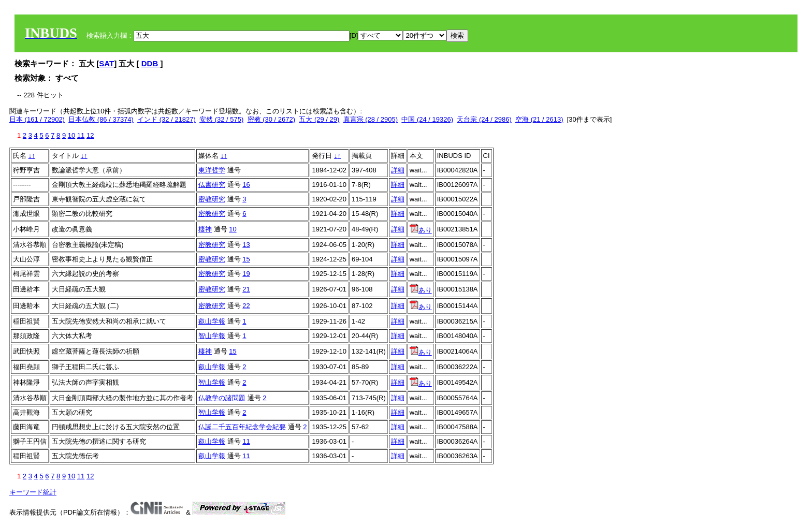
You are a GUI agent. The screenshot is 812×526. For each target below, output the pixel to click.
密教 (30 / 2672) (272, 119)
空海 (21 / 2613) (539, 119)
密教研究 (212, 199)
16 (246, 185)
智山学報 (212, 336)
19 (246, 274)
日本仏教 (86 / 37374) (101, 119)
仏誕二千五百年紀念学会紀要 (242, 427)
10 (71, 135)
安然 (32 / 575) (221, 119)
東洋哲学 (212, 170)
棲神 (205, 229)
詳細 (398, 170)
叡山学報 (212, 321)
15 (246, 259)
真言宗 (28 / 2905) (371, 119)
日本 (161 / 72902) (37, 119)
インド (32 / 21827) (166, 119)
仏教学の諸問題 (222, 398)
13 (246, 245)
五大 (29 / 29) (319, 119)
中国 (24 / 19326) (427, 119)
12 (90, 135)
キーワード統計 (33, 492)
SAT (106, 63)
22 (246, 306)
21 (246, 289)
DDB (151, 63)
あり (421, 230)
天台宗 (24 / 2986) (484, 119)
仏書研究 (212, 185)
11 (81, 135)
